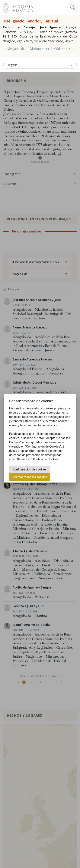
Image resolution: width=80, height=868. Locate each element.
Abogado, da (15, 49)
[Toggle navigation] (73, 8)
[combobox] (40, 64)
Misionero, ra (39, 49)
